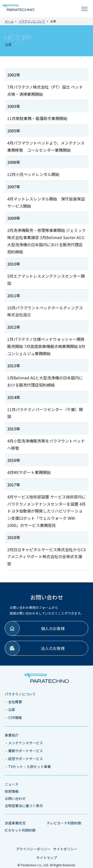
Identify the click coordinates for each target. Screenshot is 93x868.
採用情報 (12, 791)
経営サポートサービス (26, 759)
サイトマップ (47, 858)
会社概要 (15, 702)
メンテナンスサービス (26, 743)
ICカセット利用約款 (20, 830)
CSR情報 (15, 718)
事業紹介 (12, 735)
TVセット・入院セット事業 (30, 767)
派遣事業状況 (15, 823)
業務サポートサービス (26, 751)
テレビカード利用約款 (64, 823)
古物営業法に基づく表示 (24, 806)
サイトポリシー (65, 849)
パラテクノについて (20, 694)
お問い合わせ (15, 798)
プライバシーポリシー (33, 849)
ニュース (12, 784)
